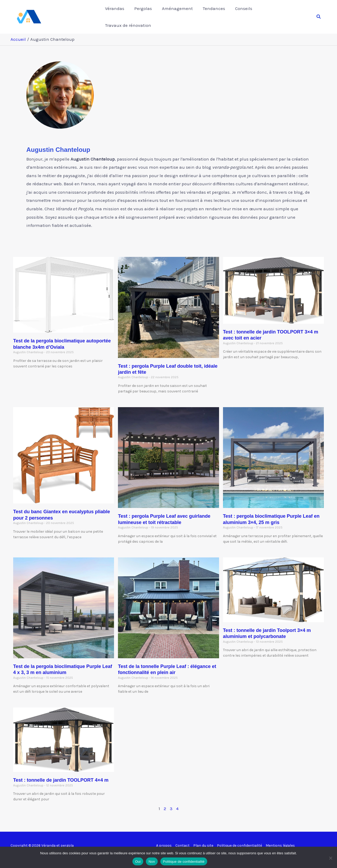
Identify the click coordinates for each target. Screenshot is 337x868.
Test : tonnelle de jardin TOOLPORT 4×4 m (61, 774)
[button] (319, 14)
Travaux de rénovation (284, 14)
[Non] (330, 857)
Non (152, 860)
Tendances (214, 14)
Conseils (243, 14)
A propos (164, 840)
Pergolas (146, 14)
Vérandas (118, 14)
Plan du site (203, 840)
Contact (182, 840)
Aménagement (179, 14)
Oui (138, 860)
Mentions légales (280, 840)
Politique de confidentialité (239, 840)
